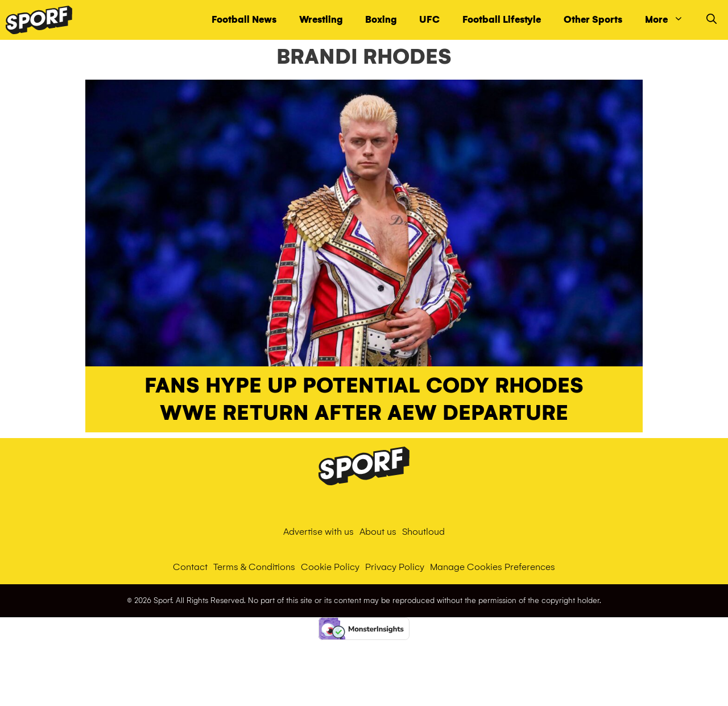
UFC (429, 20)
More (670, 20)
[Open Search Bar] (712, 20)
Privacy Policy (395, 567)
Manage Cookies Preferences (493, 567)
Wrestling (321, 20)
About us (378, 532)
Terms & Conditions (254, 567)
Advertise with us (318, 532)
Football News (244, 20)
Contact (190, 567)
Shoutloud (423, 532)
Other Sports (593, 20)
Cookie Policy (330, 567)
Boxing (381, 20)
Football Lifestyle (502, 20)
